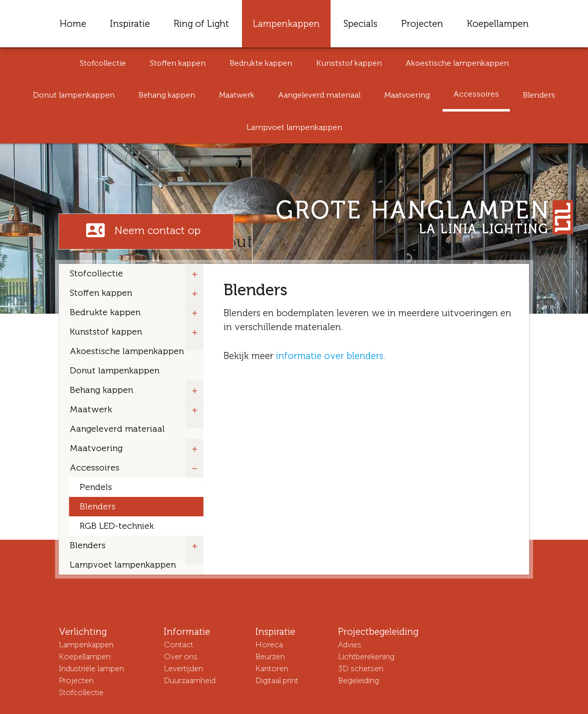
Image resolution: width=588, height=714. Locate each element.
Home (73, 24)
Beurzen (270, 656)
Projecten (422, 24)
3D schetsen (361, 668)
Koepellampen (498, 24)
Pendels (96, 487)
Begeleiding (358, 680)
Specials (360, 24)
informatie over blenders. (331, 356)
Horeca (269, 645)
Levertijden (183, 668)
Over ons (181, 656)
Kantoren (272, 668)
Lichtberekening (366, 656)
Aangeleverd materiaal (319, 95)
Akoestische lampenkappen (457, 63)
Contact (178, 645)
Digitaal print (277, 680)
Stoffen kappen (178, 63)
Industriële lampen (91, 668)
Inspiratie (130, 24)
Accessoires (476, 94)
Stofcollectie (103, 63)
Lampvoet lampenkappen (294, 127)
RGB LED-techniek (117, 526)
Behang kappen (167, 95)
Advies (350, 645)
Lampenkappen (286, 24)
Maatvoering (407, 95)
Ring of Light (201, 24)
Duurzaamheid (190, 680)
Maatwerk (237, 95)
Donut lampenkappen (74, 95)
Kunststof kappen (349, 63)
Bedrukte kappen (261, 63)
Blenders (539, 95)
